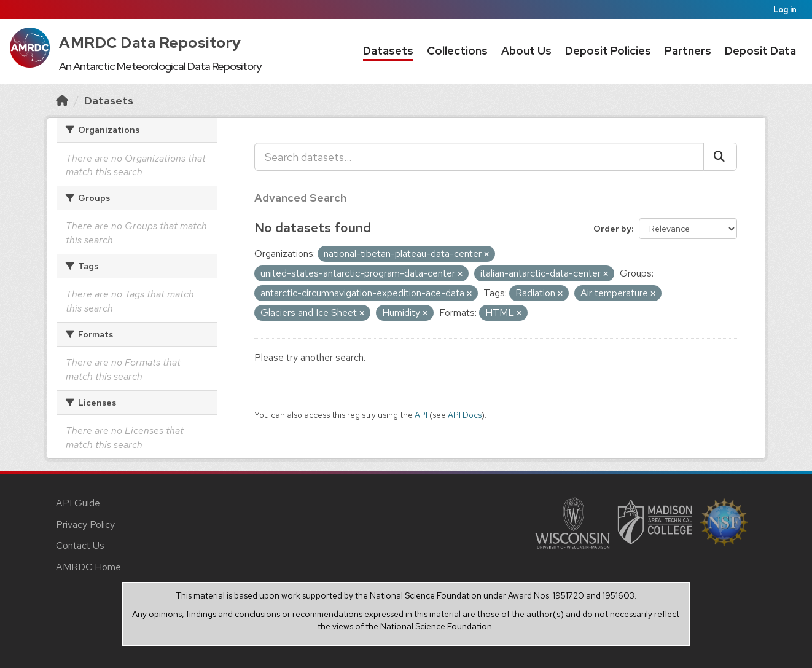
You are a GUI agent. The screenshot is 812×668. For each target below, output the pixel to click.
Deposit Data (760, 51)
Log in (785, 10)
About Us (526, 51)
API (421, 415)
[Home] (62, 100)
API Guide (78, 503)
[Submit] (720, 157)
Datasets (388, 51)
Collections (457, 51)
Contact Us (80, 545)
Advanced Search (300, 198)
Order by (612, 229)
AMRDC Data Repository (150, 43)
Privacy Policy (85, 525)
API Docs (465, 415)
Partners (688, 51)
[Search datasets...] (479, 157)
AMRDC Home (88, 567)
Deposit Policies (608, 51)
